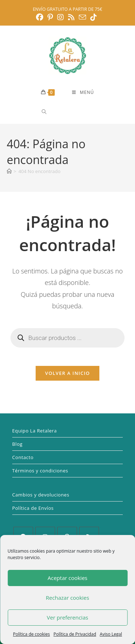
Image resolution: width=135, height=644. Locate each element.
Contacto (23, 457)
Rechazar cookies (67, 598)
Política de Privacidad (75, 634)
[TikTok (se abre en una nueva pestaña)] (94, 17)
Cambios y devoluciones (41, 495)
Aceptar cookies (67, 578)
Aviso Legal (111, 634)
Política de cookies (31, 634)
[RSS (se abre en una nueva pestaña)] (71, 17)
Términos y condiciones (40, 471)
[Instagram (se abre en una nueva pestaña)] (60, 17)
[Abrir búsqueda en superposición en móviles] (70, 112)
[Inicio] (9, 171)
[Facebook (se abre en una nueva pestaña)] (41, 17)
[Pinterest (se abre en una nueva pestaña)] (50, 17)
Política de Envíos (33, 508)
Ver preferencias (67, 617)
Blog (17, 444)
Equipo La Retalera (35, 431)
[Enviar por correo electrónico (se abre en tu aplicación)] (82, 17)
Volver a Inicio (67, 373)
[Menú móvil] (83, 92)
